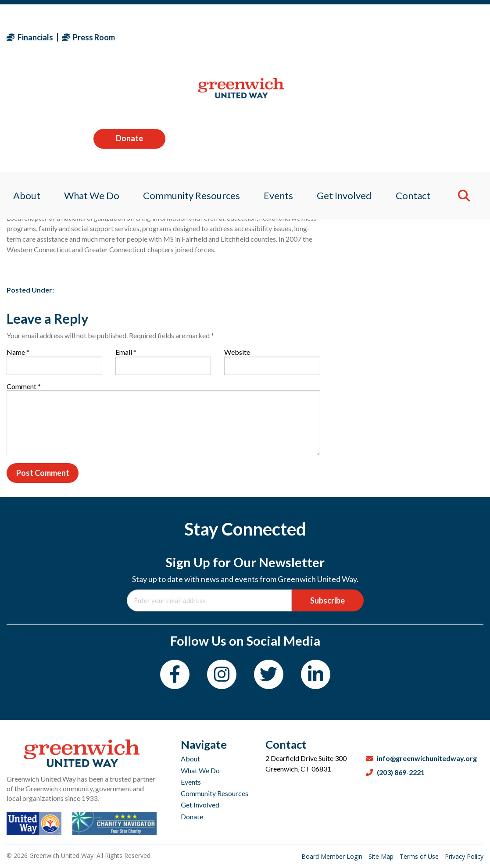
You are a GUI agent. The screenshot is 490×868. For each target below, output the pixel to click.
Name (18, 352)
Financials (30, 37)
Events (191, 782)
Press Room (88, 37)
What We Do (200, 770)
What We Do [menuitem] (88, 94)
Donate (447, 37)
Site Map (382, 856)
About (190, 759)
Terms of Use (420, 856)
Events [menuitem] (279, 94)
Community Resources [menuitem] (190, 94)
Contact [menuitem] (418, 94)
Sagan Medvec (58, 201)
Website (237, 352)
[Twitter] (269, 674)
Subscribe (327, 600)
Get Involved (200, 805)
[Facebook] (175, 674)
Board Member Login (333, 856)
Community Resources (215, 793)
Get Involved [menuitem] (347, 94)
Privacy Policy (464, 856)
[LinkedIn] (316, 674)
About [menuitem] (20, 94)
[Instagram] (222, 674)
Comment (24, 386)
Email (126, 352)
